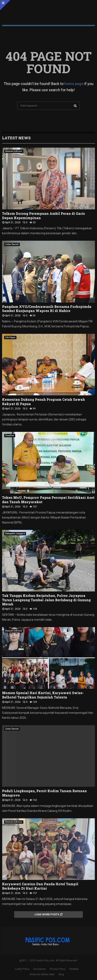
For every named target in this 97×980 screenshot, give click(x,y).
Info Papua (10, 337)
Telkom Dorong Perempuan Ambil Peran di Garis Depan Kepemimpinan (44, 216)
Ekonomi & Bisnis (14, 151)
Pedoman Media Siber (42, 974)
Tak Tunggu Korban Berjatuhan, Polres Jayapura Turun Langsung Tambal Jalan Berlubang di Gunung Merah (46, 600)
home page (74, 84)
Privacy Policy (58, 969)
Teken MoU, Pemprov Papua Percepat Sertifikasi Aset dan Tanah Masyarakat (48, 500)
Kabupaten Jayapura (15, 534)
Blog (61, 974)
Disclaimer (40, 969)
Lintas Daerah (12, 244)
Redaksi (74, 969)
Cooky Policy (22, 969)
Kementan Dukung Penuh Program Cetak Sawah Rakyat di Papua (44, 402)
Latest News (16, 138)
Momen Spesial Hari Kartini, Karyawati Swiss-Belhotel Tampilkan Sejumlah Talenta (43, 695)
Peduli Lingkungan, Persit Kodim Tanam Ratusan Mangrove (44, 793)
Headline (10, 435)
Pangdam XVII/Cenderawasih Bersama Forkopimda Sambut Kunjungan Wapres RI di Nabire (47, 309)
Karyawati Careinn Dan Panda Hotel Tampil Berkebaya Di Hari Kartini (40, 886)
